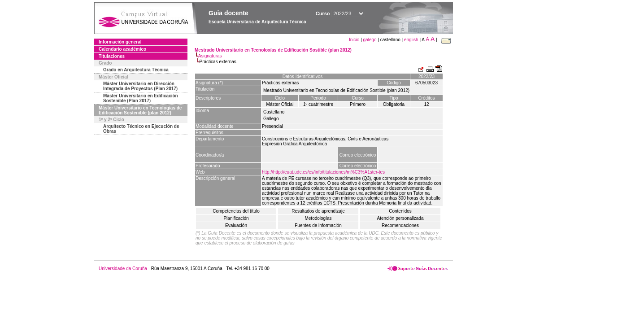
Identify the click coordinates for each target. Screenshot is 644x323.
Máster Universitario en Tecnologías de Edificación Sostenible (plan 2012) (140, 110)
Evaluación (236, 225)
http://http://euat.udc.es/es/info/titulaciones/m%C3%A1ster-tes (323, 172)
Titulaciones (112, 56)
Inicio (355, 40)
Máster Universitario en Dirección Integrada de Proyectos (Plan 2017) (140, 86)
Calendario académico (122, 49)
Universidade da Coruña (123, 268)
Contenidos (400, 211)
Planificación (236, 218)
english (411, 40)
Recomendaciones (400, 225)
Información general (120, 42)
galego (370, 40)
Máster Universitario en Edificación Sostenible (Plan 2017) (141, 98)
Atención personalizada (400, 218)
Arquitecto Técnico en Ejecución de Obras (141, 129)
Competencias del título (236, 211)
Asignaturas (210, 56)
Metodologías (318, 218)
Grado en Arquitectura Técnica (136, 70)
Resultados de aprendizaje (318, 211)
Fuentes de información (318, 225)
